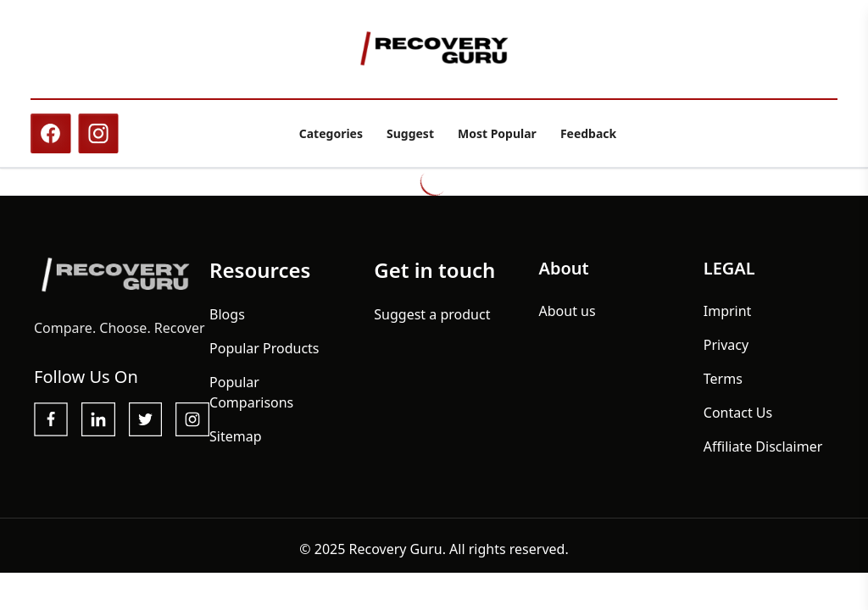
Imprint (728, 311)
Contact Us (738, 413)
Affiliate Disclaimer (763, 446)
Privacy (726, 345)
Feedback (588, 133)
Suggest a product (432, 314)
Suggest (410, 133)
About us (568, 311)
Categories (331, 133)
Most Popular (497, 133)
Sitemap (236, 436)
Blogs (227, 314)
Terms (723, 379)
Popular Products (264, 348)
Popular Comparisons (251, 392)
